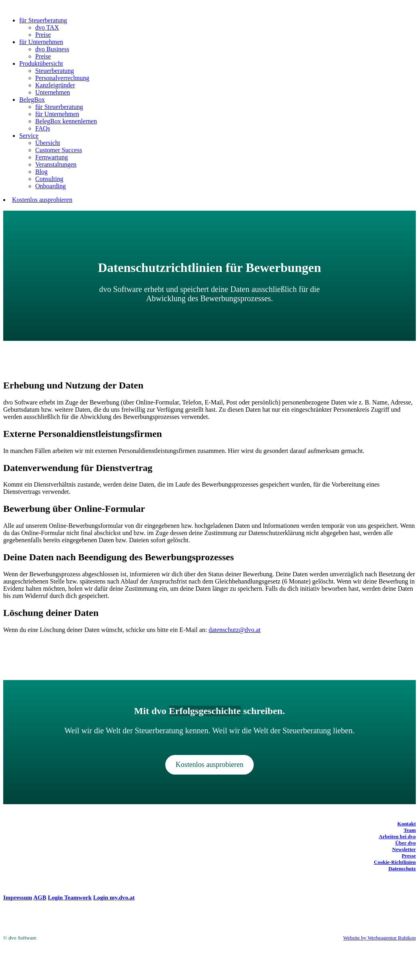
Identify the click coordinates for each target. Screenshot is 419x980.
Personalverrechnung (62, 78)
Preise (43, 35)
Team (410, 830)
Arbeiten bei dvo (397, 836)
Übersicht (48, 143)
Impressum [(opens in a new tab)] (18, 897)
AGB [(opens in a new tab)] (40, 897)
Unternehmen (53, 92)
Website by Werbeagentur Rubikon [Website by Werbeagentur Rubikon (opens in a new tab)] (380, 938)
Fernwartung (52, 157)
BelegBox (32, 100)
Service (29, 136)
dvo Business (52, 49)
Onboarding (50, 186)
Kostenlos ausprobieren (42, 200)
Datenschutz (402, 868)
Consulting (49, 179)
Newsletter (404, 849)
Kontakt (407, 824)
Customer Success (59, 150)
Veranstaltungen (56, 164)
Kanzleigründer (55, 85)
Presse (409, 856)
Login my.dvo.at (114, 897)
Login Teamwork (70, 897)
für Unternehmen (41, 42)
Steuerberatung (55, 71)
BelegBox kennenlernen (66, 121)
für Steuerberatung (43, 20)
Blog (41, 172)
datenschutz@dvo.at (235, 630)
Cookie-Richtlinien (395, 862)
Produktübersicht (41, 63)
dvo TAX (47, 27)
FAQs (43, 128)
